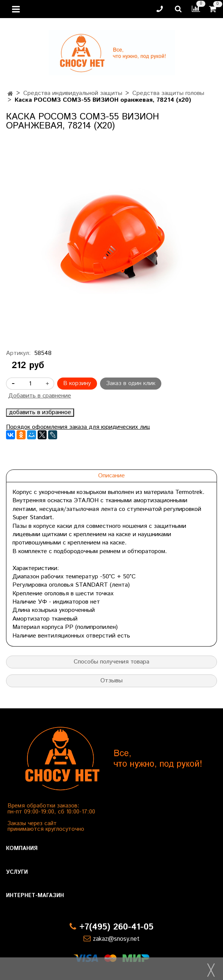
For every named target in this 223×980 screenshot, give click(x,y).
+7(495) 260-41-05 (116, 927)
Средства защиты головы (168, 93)
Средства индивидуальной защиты (73, 93)
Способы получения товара (111, 662)
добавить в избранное (40, 413)
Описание (111, 476)
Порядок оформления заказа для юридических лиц (78, 427)
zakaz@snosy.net (116, 939)
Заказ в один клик (131, 383)
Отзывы (111, 681)
